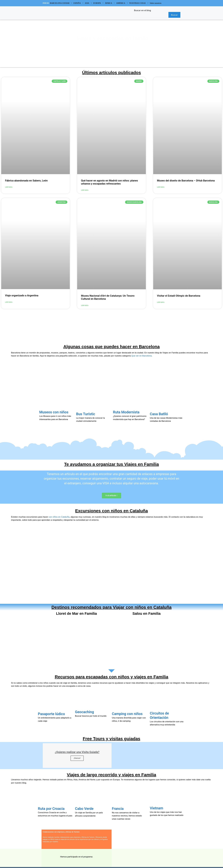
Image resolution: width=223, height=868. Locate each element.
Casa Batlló (159, 414)
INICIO (46, 3)
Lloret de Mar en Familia (77, 614)
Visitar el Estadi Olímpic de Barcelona (179, 296)
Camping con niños (127, 714)
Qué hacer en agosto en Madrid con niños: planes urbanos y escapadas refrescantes (109, 182)
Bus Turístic (86, 414)
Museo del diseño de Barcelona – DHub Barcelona (186, 181)
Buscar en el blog (142, 10)
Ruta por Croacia (51, 809)
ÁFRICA (110, 3)
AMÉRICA (122, 3)
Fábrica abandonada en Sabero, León (26, 181)
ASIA (89, 3)
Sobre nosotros (156, 3)
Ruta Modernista (126, 412)
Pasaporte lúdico (51, 714)
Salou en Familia (147, 614)
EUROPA (99, 3)
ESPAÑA (79, 3)
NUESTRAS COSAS (139, 3)
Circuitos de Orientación (159, 715)
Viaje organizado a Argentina (22, 295)
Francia (118, 809)
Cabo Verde (84, 809)
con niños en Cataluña (59, 517)
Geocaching (85, 712)
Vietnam (157, 808)
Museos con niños (54, 412)
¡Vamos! (77, 758)
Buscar (174, 15)
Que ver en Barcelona (141, 356)
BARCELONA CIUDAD (61, 3)
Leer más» (9, 187)
